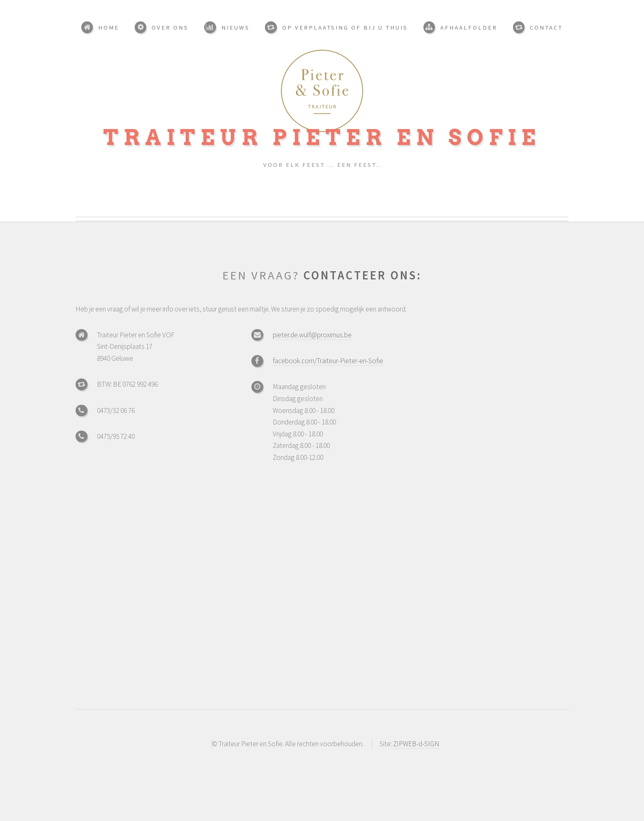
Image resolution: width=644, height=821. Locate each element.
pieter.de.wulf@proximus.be (312, 335)
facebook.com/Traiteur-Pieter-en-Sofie (328, 361)
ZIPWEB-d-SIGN (416, 744)
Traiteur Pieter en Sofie (322, 137)
